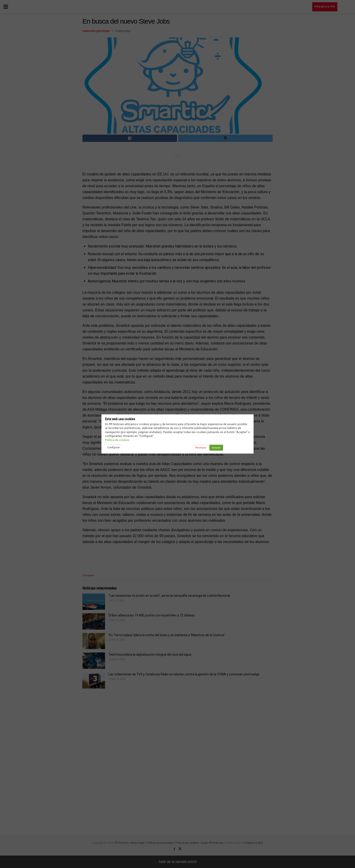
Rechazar (201, 448)
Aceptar (216, 448)
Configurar (114, 447)
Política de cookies (117, 440)
